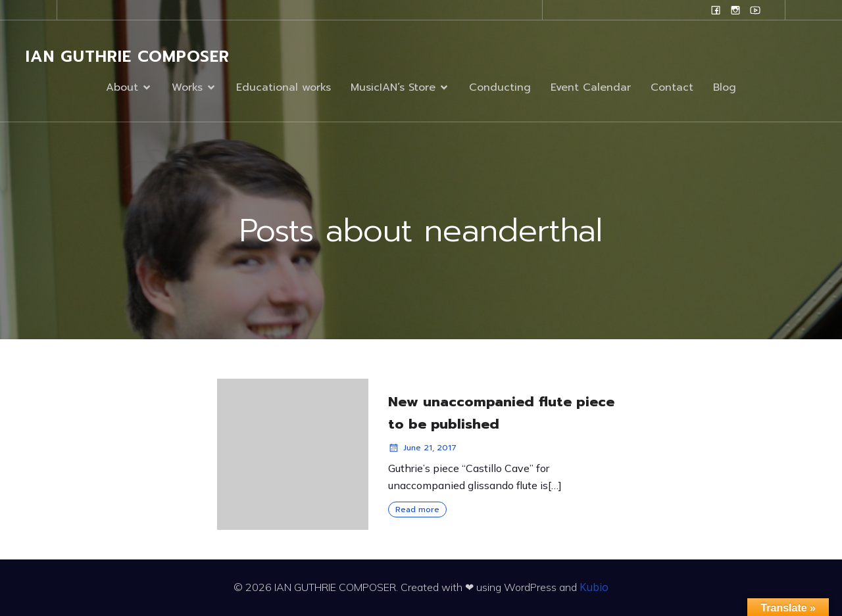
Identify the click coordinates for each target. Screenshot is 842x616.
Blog (725, 87)
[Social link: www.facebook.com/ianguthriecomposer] (716, 10)
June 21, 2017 (422, 448)
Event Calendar (591, 87)
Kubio (594, 587)
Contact (672, 87)
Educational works (284, 87)
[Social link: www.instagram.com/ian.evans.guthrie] (735, 10)
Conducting (500, 87)
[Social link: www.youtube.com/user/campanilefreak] (755, 10)
